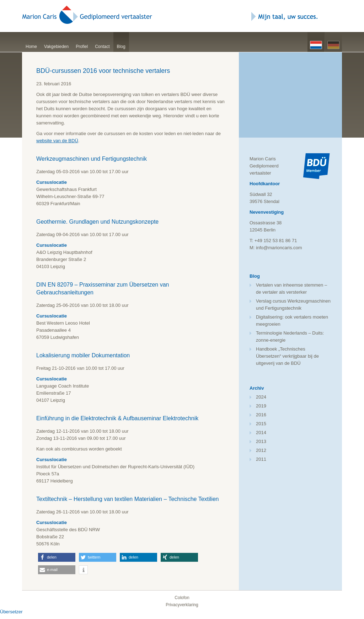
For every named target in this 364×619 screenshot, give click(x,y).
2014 (261, 433)
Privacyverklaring (182, 605)
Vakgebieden (56, 47)
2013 (261, 441)
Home (31, 47)
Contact (102, 47)
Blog (121, 47)
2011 (261, 459)
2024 (261, 397)
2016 (261, 415)
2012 (261, 450)
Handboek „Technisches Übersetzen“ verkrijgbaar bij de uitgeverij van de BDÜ (287, 356)
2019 (261, 406)
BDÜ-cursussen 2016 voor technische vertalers (103, 71)
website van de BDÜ (57, 141)
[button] (57, 557)
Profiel (82, 47)
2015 (261, 424)
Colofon (182, 598)
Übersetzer (11, 612)
